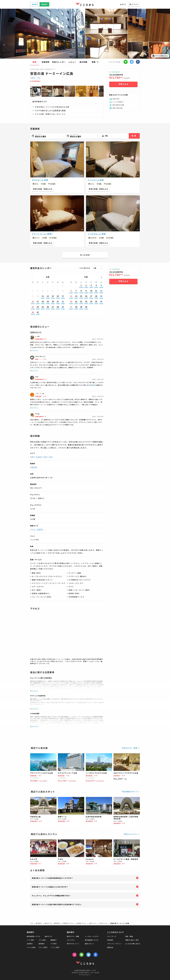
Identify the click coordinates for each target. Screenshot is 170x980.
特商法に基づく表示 (132, 940)
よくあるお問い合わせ (133, 944)
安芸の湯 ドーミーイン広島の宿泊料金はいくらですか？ (52, 878)
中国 (32, 457)
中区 (39, 78)
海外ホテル (49, 936)
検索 (134, 136)
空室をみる (123, 84)
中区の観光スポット (131, 792)
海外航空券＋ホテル (33, 936)
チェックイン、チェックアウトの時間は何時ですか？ (51, 896)
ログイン (123, 4)
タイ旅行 (54, 944)
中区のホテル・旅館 (131, 748)
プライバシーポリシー (115, 944)
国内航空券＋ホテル (92, 940)
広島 (45, 457)
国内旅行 (44, 4)
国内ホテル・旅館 (73, 936)
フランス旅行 (55, 947)
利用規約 (110, 940)
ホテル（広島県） (37, 529)
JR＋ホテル (71, 940)
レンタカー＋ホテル (92, 936)
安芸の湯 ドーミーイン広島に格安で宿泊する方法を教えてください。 (57, 904)
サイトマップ (112, 936)
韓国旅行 (54, 940)
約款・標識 (129, 936)
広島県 (33, 78)
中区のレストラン (132, 834)
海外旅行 (35, 4)
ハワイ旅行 (30, 940)
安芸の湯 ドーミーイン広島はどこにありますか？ (50, 887)
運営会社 (110, 947)
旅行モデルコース (73, 944)
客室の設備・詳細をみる (43, 189)
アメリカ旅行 (43, 947)
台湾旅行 (30, 944)
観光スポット (90, 944)
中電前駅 (34, 467)
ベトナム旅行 (31, 947)
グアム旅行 (42, 940)
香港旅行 (42, 944)
